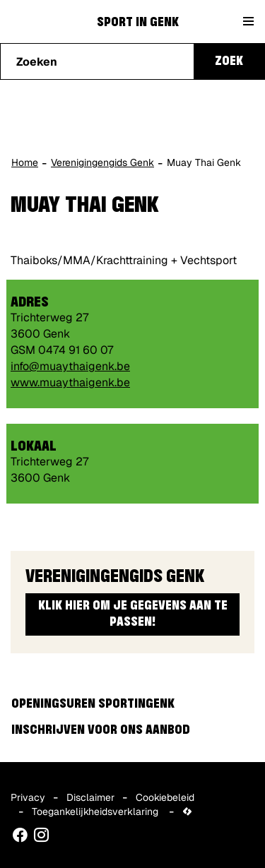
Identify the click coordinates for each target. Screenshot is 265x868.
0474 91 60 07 (76, 350)
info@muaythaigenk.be (70, 366)
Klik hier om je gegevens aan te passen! (133, 614)
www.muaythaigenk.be (70, 382)
